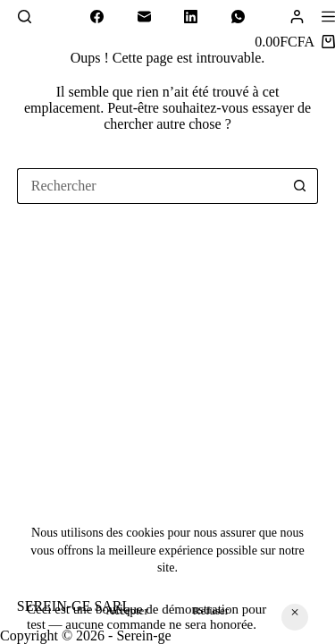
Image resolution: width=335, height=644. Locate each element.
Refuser (211, 610)
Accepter (127, 610)
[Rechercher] (25, 17)
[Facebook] (97, 17)
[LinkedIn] (191, 17)
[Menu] (328, 17)
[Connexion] (297, 17)
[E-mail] (145, 17)
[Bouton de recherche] (300, 186)
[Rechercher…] (150, 186)
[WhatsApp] (239, 17)
